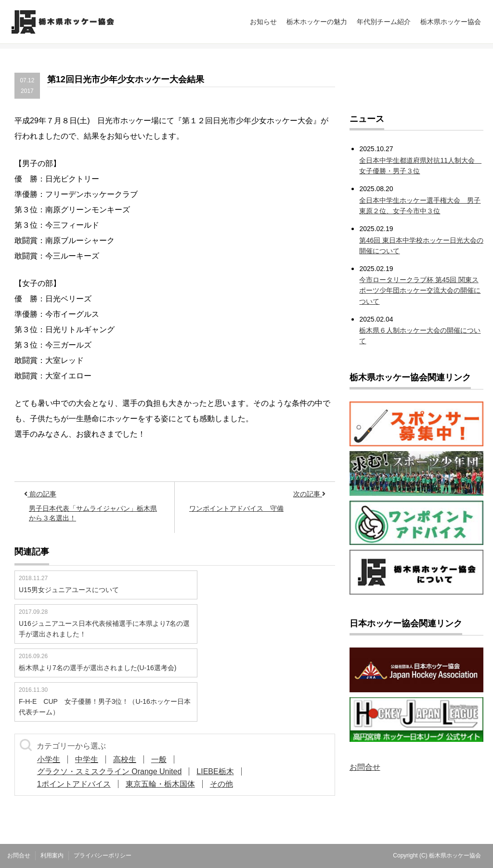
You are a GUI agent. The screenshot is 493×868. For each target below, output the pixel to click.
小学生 (49, 759)
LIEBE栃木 (215, 771)
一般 (159, 759)
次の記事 (309, 494)
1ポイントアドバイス (74, 784)
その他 (221, 784)
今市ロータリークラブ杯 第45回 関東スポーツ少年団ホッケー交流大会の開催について (420, 290)
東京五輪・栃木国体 (160, 784)
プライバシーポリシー (103, 855)
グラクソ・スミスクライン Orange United (110, 771)
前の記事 (40, 494)
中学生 (87, 759)
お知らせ (263, 22)
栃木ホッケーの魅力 (317, 22)
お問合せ (365, 767)
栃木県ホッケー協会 (451, 22)
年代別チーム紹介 (384, 22)
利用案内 (52, 855)
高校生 (125, 759)
